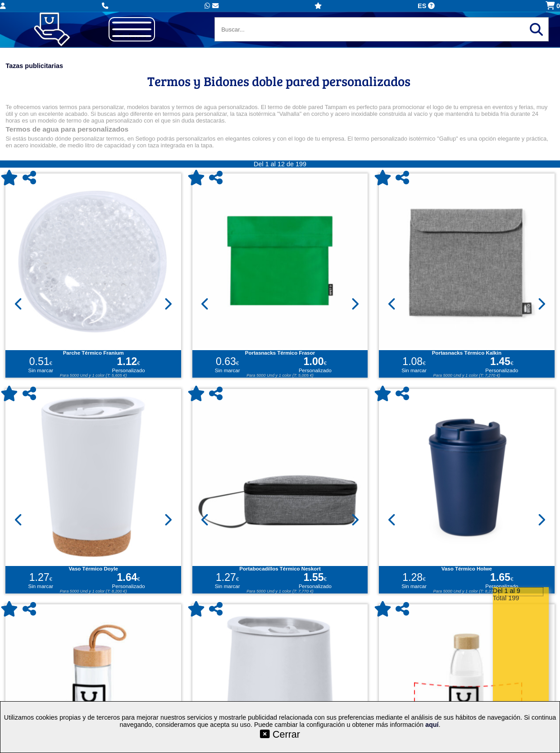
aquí (432, 725)
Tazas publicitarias (34, 66)
